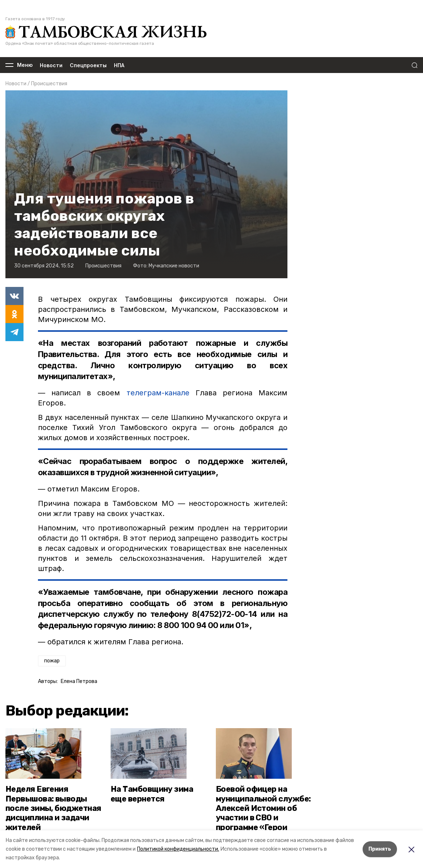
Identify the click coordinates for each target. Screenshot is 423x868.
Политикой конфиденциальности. (178, 849)
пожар (52, 661)
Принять (380, 849)
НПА (119, 65)
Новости (51, 65)
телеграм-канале (158, 393)
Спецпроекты (88, 65)
